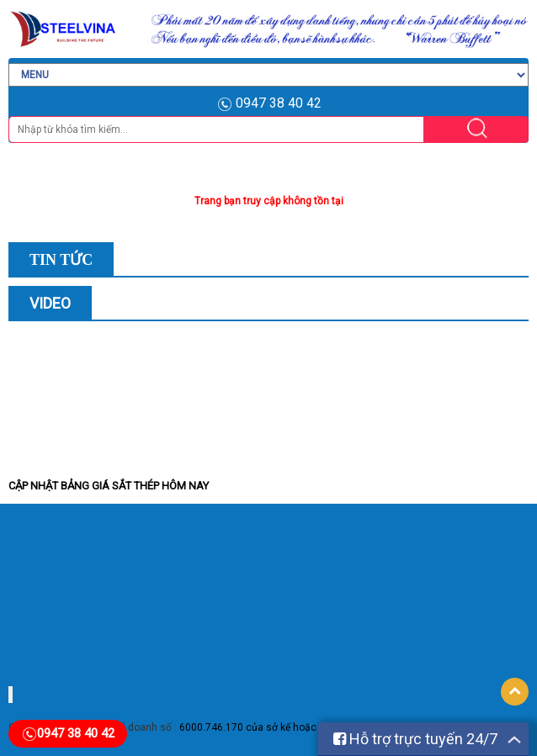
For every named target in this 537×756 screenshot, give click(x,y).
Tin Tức (61, 260)
